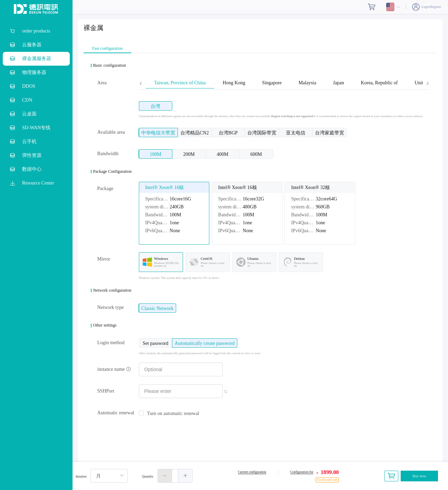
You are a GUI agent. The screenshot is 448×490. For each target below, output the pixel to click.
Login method (111, 343)
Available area (111, 132)
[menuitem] (36, 31)
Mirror (104, 259)
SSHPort (106, 391)
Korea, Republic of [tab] (379, 83)
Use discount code (327, 480)
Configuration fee (302, 472)
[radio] (156, 106)
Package (106, 189)
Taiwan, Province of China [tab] (180, 83)
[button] (165, 476)
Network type (111, 307)
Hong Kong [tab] (234, 83)
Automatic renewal (116, 413)
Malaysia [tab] (307, 83)
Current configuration (252, 472)
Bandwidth (108, 154)
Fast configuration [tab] (108, 49)
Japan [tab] (339, 83)
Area (102, 83)
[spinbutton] (175, 476)
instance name (114, 369)
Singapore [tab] (272, 83)
